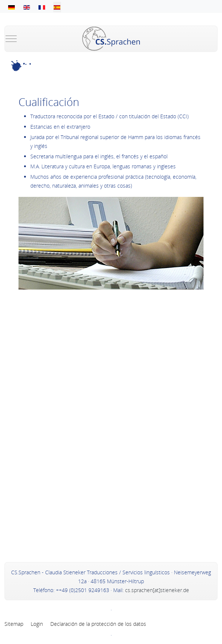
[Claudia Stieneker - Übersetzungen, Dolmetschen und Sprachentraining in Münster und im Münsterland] (111, 39)
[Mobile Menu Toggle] (11, 39)
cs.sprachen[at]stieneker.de (156, 590)
